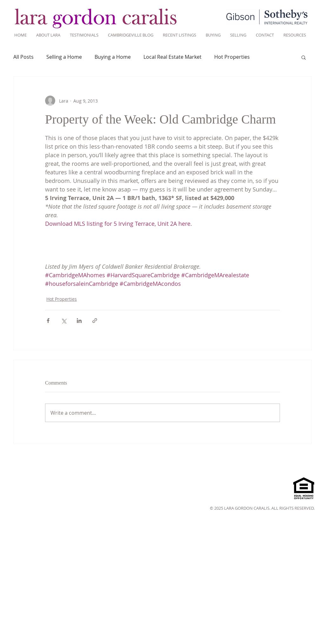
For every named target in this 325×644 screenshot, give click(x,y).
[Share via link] (95, 321)
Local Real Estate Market (172, 57)
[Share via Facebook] (48, 321)
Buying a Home (113, 57)
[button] (304, 57)
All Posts (23, 57)
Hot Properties (232, 57)
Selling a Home (64, 57)
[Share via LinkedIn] (79, 321)
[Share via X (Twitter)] (64, 321)
